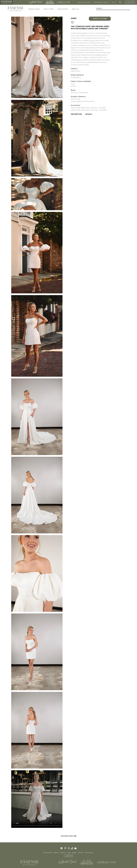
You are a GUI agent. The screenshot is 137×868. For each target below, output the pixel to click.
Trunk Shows (63, 9)
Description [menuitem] (76, 114)
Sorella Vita (64, 2)
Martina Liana (21, 2)
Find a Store (100, 19)
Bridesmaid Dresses (101, 2)
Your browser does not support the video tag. (37, 799)
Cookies (74, 853)
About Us (75, 9)
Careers (56, 853)
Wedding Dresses (84, 2)
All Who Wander (50, 2)
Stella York (36, 2)
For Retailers (48, 853)
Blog (114, 2)
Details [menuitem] (89, 114)
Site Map (81, 853)
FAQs (69, 853)
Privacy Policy (89, 853)
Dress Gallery (34, 9)
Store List (63, 853)
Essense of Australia (7, 2)
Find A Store (49, 9)
